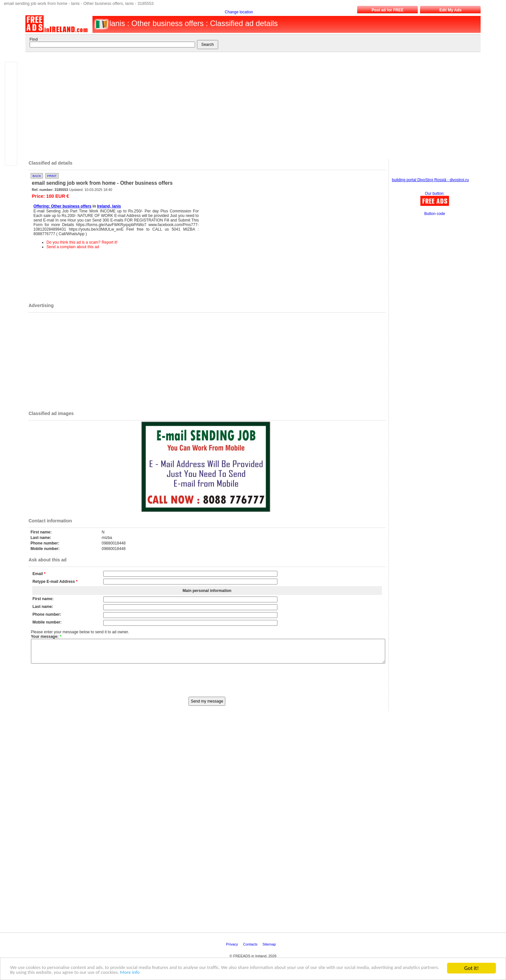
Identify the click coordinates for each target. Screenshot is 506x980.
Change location (239, 12)
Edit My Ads (450, 10)
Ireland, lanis (109, 206)
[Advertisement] (248, 104)
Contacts (251, 949)
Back (37, 176)
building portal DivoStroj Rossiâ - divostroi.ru (430, 180)
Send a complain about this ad (73, 247)
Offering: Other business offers (63, 206)
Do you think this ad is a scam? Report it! (82, 242)
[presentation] (207, 684)
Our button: (435, 194)
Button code (435, 214)
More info (224, 972)
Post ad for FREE (387, 10)
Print (52, 176)
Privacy (232, 949)
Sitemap (270, 949)
